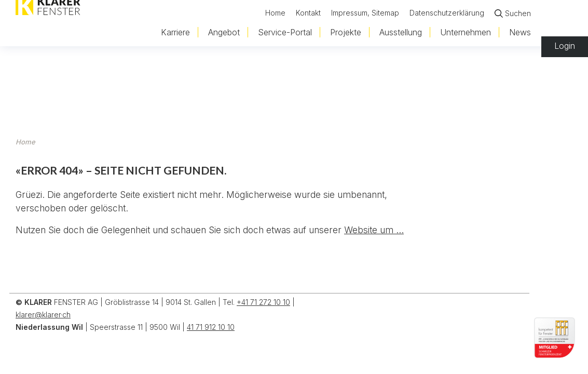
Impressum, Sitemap (365, 12)
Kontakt (308, 12)
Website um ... (374, 230)
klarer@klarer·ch (43, 315)
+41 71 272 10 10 (263, 302)
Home (275, 12)
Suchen (518, 13)
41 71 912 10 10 (211, 327)
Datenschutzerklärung (447, 12)
